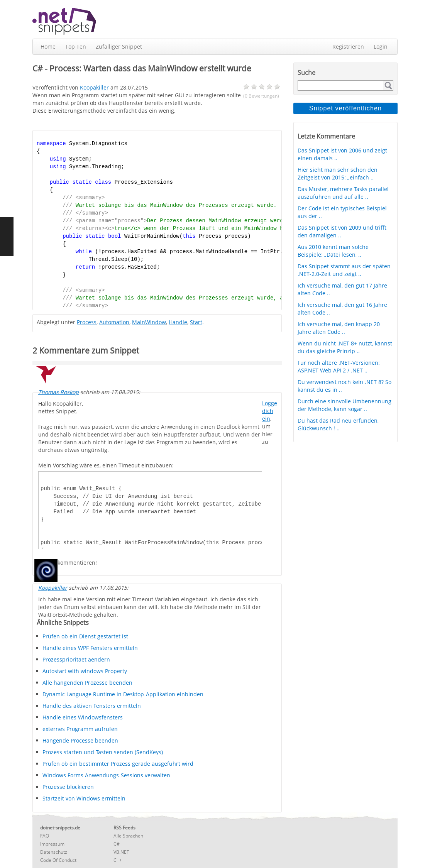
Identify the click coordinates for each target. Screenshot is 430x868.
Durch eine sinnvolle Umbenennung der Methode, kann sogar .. (345, 405)
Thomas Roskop (58, 392)
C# (117, 844)
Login (381, 47)
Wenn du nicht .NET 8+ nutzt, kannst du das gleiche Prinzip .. (345, 347)
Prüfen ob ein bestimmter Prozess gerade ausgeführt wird (118, 764)
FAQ (45, 836)
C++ (118, 860)
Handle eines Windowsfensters (83, 717)
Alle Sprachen (128, 836)
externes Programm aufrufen (80, 729)
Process (87, 322)
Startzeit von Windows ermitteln (84, 798)
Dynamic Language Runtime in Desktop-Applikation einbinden (123, 694)
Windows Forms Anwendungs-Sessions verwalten (106, 775)
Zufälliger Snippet (119, 47)
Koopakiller (53, 588)
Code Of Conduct (58, 860)
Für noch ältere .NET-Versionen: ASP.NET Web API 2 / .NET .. (339, 366)
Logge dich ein (270, 411)
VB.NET (121, 852)
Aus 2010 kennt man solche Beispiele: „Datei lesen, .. (333, 251)
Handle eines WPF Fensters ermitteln (90, 648)
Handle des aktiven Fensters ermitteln (92, 706)
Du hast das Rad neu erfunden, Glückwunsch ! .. (338, 424)
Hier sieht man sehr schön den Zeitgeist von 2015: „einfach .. (338, 173)
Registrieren (348, 47)
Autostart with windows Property (85, 671)
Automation (114, 322)
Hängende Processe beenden (80, 740)
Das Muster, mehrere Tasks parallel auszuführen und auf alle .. (343, 193)
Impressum (52, 844)
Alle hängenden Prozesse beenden (87, 683)
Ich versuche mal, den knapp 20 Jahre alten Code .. (339, 328)
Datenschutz (54, 852)
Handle (178, 322)
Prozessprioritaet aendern (76, 659)
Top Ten (76, 47)
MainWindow (149, 322)
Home (48, 47)
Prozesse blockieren (68, 787)
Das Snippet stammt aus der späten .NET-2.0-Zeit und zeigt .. (344, 270)
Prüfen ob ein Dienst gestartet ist (85, 636)
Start (196, 322)
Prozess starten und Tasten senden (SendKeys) (103, 752)
